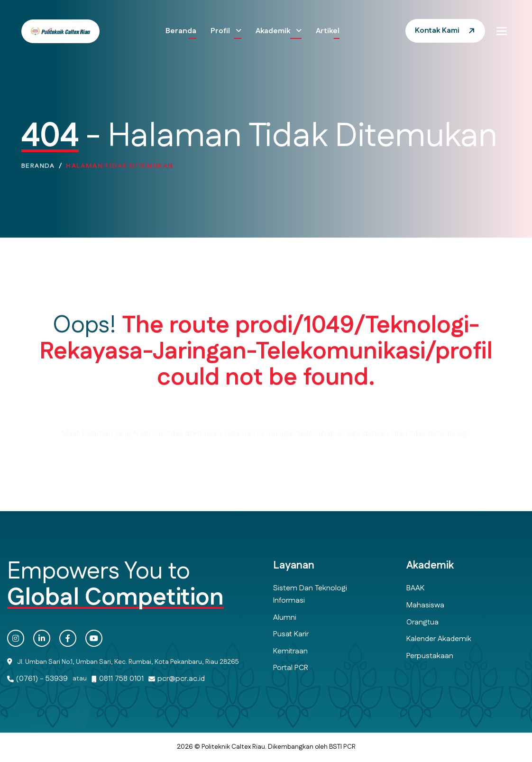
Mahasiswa (425, 605)
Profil (221, 31)
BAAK (415, 588)
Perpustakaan (430, 656)
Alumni (285, 618)
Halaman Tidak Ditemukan (119, 169)
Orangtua (422, 622)
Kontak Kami (437, 31)
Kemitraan (290, 651)
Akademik (274, 31)
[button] (502, 31)
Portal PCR (291, 668)
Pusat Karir (291, 634)
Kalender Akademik (439, 639)
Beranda (181, 31)
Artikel (328, 31)
